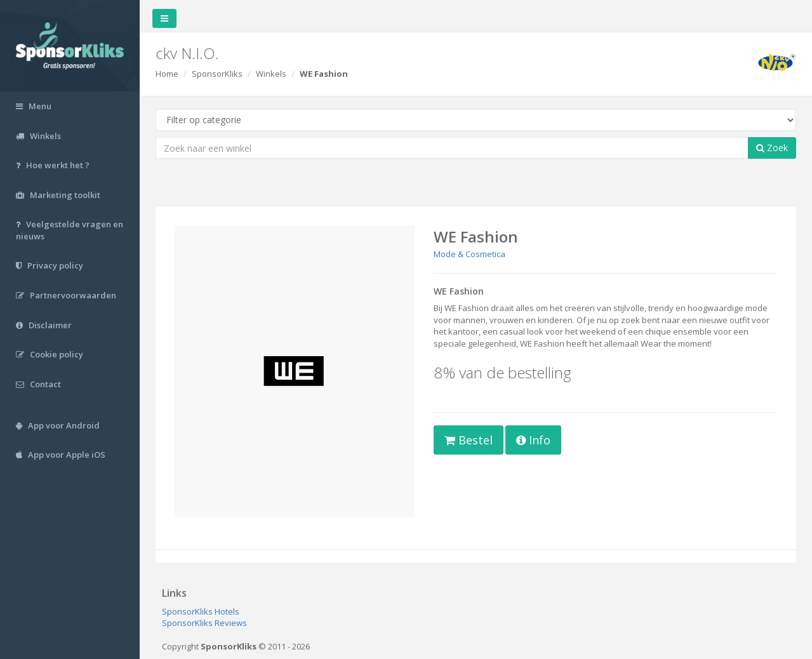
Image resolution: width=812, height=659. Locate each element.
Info (533, 440)
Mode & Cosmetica (469, 254)
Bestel (469, 440)
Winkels (271, 74)
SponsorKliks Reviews (204, 623)
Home (167, 74)
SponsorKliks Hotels (201, 611)
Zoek (772, 148)
